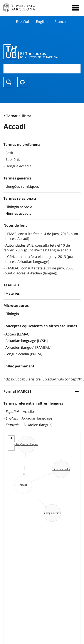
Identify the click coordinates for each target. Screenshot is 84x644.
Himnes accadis (18, 213)
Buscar (9, 82)
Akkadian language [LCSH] (27, 341)
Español (22, 22)
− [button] (11, 447)
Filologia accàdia (19, 207)
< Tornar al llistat (17, 116)
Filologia (12, 314)
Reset (23, 82)
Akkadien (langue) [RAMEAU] (29, 347)
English (42, 22)
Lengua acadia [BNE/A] (24, 354)
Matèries (13, 293)
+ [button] (11, 438)
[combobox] (42, 69)
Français (61, 22)
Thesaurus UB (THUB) (30, 52)
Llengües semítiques (22, 186)
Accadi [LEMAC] (18, 334)
